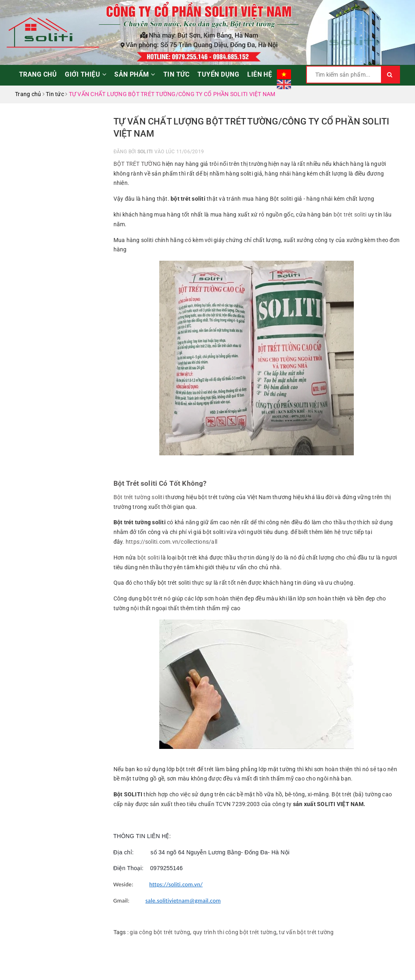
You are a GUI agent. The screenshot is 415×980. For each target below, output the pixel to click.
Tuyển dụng (218, 74)
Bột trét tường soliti (139, 497)
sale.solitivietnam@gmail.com (183, 901)
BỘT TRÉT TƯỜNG (137, 164)
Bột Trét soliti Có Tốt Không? (160, 483)
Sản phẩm (135, 74)
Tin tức (176, 74)
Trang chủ (38, 74)
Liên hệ (260, 74)
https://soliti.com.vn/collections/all (171, 542)
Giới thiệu (86, 74)
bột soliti (149, 558)
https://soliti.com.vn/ (176, 884)
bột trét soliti (350, 214)
